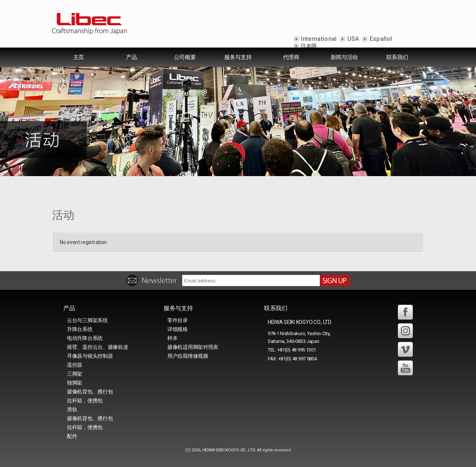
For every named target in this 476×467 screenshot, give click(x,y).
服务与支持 (238, 57)
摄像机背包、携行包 (90, 392)
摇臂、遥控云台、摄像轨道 (98, 347)
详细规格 (178, 329)
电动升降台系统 (85, 338)
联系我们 (397, 57)
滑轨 (72, 409)
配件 (72, 436)
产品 (131, 57)
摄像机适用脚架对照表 (193, 347)
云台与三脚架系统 (87, 320)
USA (352, 39)
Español (380, 39)
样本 (172, 338)
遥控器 (75, 365)
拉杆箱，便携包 (85, 400)
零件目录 (178, 320)
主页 (79, 57)
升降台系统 (80, 329)
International (318, 39)
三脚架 (75, 374)
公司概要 (185, 57)
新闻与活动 (344, 57)
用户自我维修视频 (188, 356)
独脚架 (75, 383)
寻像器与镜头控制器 (90, 356)
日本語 (308, 46)
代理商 (291, 57)
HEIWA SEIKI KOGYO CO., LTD (229, 450)
